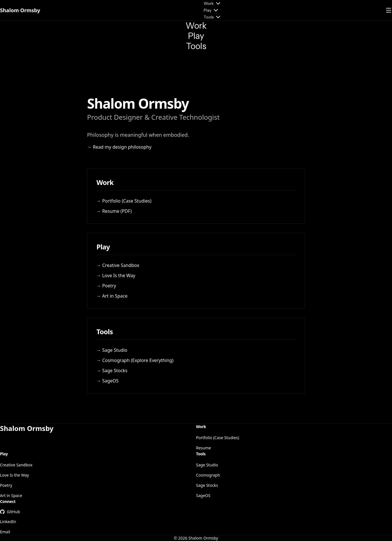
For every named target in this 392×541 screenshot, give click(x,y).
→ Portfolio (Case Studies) (124, 201)
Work (213, 3)
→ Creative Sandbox (118, 265)
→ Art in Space (112, 296)
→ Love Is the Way (116, 275)
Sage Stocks (207, 485)
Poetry (6, 485)
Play (211, 10)
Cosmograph (208, 475)
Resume (204, 448)
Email (5, 532)
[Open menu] (389, 10)
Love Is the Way (14, 475)
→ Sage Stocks (112, 371)
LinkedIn (8, 522)
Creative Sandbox (16, 465)
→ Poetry (106, 286)
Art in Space (11, 495)
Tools (213, 17)
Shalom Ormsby (20, 10)
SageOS (203, 495)
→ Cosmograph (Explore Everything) (135, 360)
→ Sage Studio (112, 350)
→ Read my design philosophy (119, 147)
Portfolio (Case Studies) (218, 438)
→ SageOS (108, 381)
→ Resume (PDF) (114, 211)
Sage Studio (207, 465)
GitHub (10, 512)
